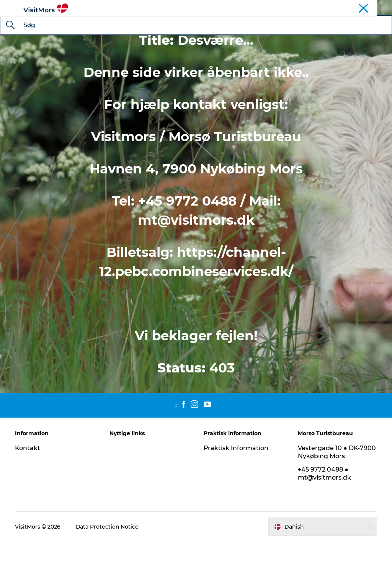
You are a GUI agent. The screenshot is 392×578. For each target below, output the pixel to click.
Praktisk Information (236, 484)
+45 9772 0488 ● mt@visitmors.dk (325, 510)
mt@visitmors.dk (196, 256)
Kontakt (28, 484)
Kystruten (373, 7)
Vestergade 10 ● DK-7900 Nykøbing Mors (337, 488)
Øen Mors (343, 7)
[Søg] (10, 62)
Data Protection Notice (108, 563)
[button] (323, 563)
